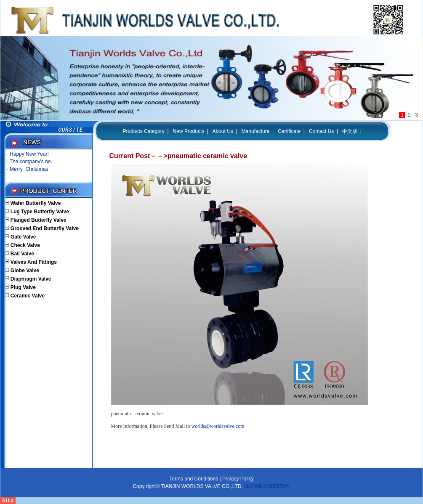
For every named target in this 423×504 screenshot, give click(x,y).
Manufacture (256, 131)
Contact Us (321, 131)
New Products (189, 131)
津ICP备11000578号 (267, 486)
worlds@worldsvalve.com (218, 426)
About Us (222, 131)
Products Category (143, 131)
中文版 (350, 131)
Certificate (289, 131)
